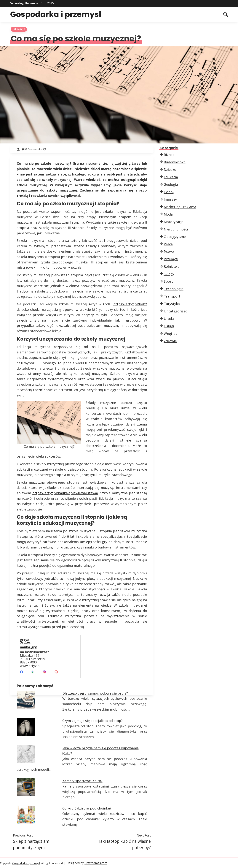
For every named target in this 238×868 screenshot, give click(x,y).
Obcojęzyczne (175, 237)
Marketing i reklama (180, 207)
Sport (168, 281)
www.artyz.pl (30, 666)
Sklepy (169, 274)
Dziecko (170, 170)
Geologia (171, 184)
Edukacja (19, 29)
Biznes (169, 155)
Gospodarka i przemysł (58, 14)
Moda (168, 214)
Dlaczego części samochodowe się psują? (95, 693)
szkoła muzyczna (116, 211)
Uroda (169, 319)
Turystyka (172, 304)
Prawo (169, 252)
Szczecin (27, 643)
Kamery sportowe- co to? (82, 781)
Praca (168, 244)
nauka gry (28, 648)
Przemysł (171, 259)
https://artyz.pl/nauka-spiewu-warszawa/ (65, 493)
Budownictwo (175, 162)
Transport (172, 296)
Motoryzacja (174, 222)
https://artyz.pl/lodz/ (130, 304)
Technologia (174, 289)
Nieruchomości (176, 229)
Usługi (169, 326)
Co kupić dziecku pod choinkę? (87, 808)
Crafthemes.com (96, 863)
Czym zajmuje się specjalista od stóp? (92, 721)
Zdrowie (170, 341)
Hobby (169, 192)
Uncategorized (176, 311)
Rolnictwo (172, 266)
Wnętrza (171, 333)
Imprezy (170, 199)
